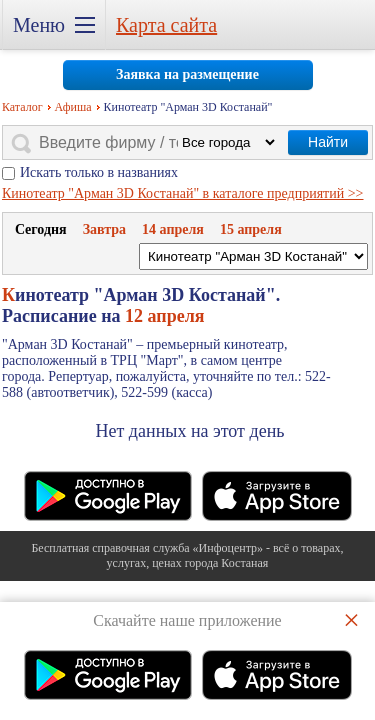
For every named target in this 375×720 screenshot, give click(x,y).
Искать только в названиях (99, 172)
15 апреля (251, 229)
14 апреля (173, 229)
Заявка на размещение (187, 74)
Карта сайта (166, 25)
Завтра (104, 229)
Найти (328, 142)
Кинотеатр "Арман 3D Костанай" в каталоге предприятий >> (183, 193)
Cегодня (41, 229)
